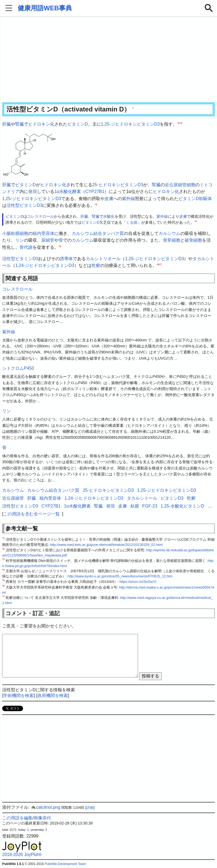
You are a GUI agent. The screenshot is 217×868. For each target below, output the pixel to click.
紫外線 (128, 199)
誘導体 (66, 259)
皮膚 (109, 199)
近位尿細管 (176, 185)
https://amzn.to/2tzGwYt (138, 582)
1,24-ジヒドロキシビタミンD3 (45, 265)
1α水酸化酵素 (68, 192)
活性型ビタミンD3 (24, 205)
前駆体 (205, 199)
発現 (33, 192)
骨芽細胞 (172, 240)
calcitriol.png (45, 807)
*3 (96, 204)
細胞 (191, 185)
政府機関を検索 (53, 696)
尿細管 (48, 240)
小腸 (7, 233)
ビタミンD (78, 124)
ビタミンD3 (172, 498)
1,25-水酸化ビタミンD (183, 506)
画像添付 (42, 818)
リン (20, 240)
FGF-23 (150, 506)
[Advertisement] (108, 60)
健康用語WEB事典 (45, 8)
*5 (60, 246)
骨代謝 (26, 247)
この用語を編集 (17, 818)
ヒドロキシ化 (41, 124)
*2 (181, 123)
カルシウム (169, 233)
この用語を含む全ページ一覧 (32, 514)
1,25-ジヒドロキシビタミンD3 (130, 124)
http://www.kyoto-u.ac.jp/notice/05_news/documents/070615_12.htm (120, 576)
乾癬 (96, 265)
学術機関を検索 (18, 696)
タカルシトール (142, 498)
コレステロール (40, 216)
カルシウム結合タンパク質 (98, 233)
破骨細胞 (193, 240)
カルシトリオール (103, 259)
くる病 (132, 222)
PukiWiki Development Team (65, 864)
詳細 (90, 808)
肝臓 (7, 124)
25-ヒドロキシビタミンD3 (118, 185)
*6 (158, 264)
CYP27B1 (95, 192)
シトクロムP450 (18, 368)
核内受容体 (43, 233)
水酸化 (109, 216)
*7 (160, 264)
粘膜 (15, 233)
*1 (178, 123)
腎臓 (20, 124)
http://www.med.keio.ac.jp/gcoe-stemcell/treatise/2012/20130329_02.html (106, 545)
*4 (196, 222)
